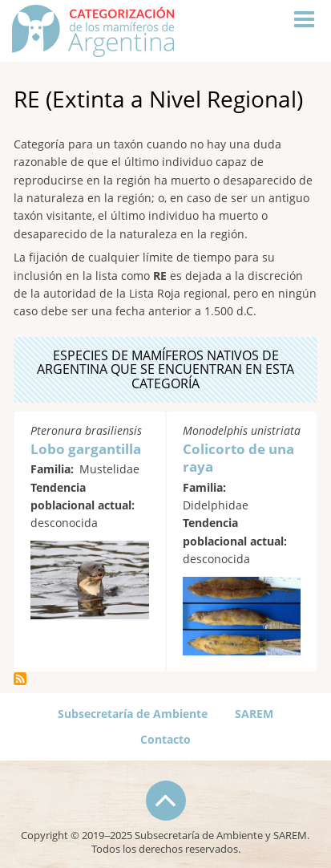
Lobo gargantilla (86, 449)
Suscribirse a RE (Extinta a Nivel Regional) (20, 679)
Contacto (165, 739)
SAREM (254, 714)
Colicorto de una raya (238, 458)
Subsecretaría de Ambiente (133, 714)
